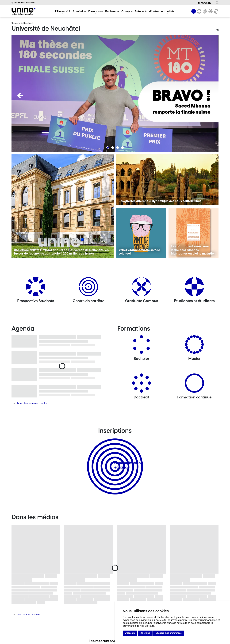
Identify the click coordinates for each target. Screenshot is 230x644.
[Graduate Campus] (142, 288)
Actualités (168, 11)
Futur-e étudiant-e (147, 11)
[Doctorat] (142, 384)
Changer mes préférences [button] (169, 633)
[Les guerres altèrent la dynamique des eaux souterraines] (167, 180)
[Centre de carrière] (88, 288)
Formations (96, 11)
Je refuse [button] (145, 633)
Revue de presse (28, 614)
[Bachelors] (142, 346)
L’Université (63, 11)
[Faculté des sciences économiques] (216, 11)
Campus (127, 11)
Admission (79, 11)
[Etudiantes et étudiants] (194, 288)
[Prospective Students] (36, 288)
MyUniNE (205, 3)
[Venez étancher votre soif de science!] (141, 233)
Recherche (112, 11)
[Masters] (194, 346)
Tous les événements (32, 403)
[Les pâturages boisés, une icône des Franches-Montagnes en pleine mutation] (194, 233)
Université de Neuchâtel (23, 3)
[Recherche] (217, 3)
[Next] (210, 96)
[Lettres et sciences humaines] (199, 11)
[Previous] (20, 96)
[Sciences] (204, 11)
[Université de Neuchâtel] (23, 11)
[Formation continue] (194, 384)
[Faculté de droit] (210, 11)
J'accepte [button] (130, 633)
